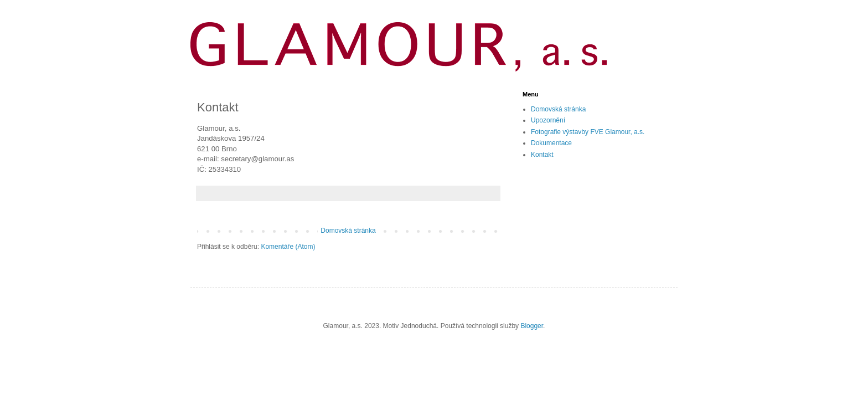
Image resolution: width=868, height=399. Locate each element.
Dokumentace (551, 143)
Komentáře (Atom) (288, 247)
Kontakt (542, 155)
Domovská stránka (348, 231)
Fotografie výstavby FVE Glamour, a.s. (588, 132)
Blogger (532, 326)
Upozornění (548, 120)
